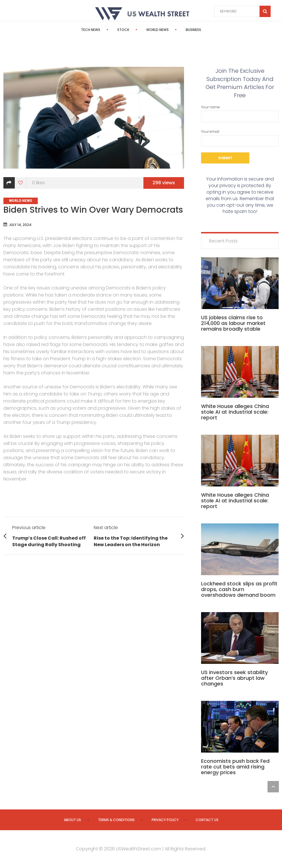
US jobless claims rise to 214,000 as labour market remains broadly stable (233, 323)
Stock (123, 30)
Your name (240, 113)
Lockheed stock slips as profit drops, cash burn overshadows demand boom (239, 589)
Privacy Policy (165, 820)
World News (157, 30)
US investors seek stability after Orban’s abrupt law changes (234, 678)
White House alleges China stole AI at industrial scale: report (235, 412)
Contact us (207, 820)
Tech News (91, 30)
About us (72, 820)
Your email (240, 138)
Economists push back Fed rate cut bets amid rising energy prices (235, 767)
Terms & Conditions (116, 820)
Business (193, 30)
